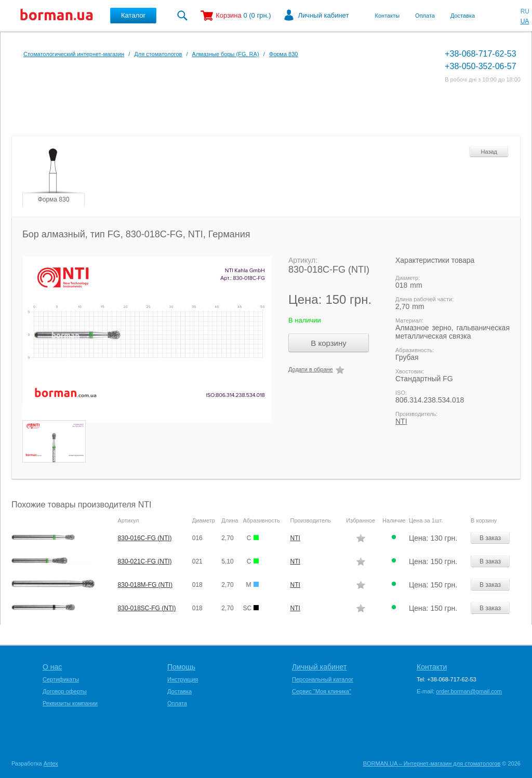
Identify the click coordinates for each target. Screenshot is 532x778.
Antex (51, 763)
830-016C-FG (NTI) (145, 538)
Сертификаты (61, 679)
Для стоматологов (158, 54)
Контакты (388, 16)
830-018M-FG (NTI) (145, 585)
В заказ (490, 538)
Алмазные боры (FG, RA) (226, 54)
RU (525, 11)
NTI (401, 421)
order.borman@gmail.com (469, 691)
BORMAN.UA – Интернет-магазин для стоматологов (432, 763)
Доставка (463, 16)
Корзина (229, 15)
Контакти (432, 667)
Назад (489, 152)
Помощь (181, 667)
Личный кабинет (324, 15)
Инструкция (183, 679)
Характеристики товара (435, 260)
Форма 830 (284, 54)
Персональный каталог (323, 679)
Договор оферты (65, 691)
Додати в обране (311, 369)
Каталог (133, 15)
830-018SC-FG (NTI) (147, 608)
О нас (52, 667)
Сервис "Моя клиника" (322, 691)
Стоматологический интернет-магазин (74, 54)
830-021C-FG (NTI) (145, 561)
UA (525, 21)
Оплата (425, 16)
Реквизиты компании (70, 703)
